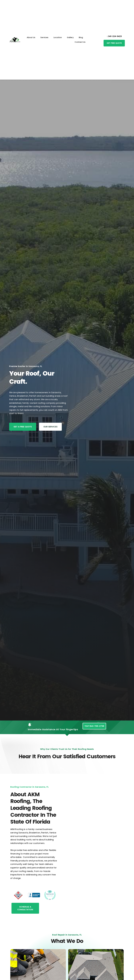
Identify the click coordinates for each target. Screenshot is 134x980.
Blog (81, 37)
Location (58, 37)
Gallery (70, 37)
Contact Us (80, 42)
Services (44, 37)
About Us (31, 37)
